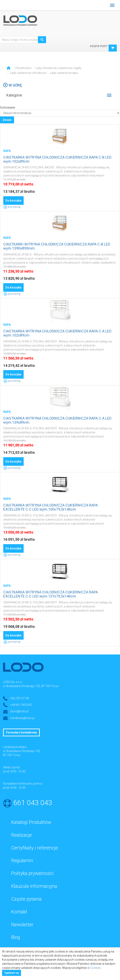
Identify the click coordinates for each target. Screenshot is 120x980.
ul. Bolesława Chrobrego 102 (22, 751)
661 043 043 (33, 803)
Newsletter (22, 925)
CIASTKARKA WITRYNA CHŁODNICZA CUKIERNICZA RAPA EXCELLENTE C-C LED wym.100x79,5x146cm (51, 507)
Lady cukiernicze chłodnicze (28, 73)
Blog (16, 937)
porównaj (12, 207)
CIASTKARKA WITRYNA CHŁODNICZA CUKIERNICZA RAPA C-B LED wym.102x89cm (57, 159)
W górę (12, 85)
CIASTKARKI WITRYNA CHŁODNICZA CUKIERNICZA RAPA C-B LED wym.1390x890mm (57, 246)
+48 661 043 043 (21, 705)
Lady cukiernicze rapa (64, 73)
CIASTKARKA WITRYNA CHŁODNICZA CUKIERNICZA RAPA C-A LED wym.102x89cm (57, 333)
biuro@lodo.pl (19, 711)
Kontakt (19, 912)
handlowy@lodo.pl (22, 718)
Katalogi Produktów (31, 822)
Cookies (95, 968)
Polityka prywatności (32, 873)
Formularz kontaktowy (21, 732)
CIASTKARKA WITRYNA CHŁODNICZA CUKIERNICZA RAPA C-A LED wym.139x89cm (57, 420)
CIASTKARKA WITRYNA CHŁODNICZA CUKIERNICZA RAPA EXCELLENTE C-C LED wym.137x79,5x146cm (51, 594)
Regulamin (22, 861)
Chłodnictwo (23, 68)
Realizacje (21, 835)
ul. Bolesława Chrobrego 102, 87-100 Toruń (31, 686)
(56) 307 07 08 (19, 698)
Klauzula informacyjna (34, 886)
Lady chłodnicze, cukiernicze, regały (58, 68)
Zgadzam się (12, 973)
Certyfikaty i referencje (35, 848)
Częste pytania (26, 899)
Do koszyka (13, 201)
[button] (113, 48)
